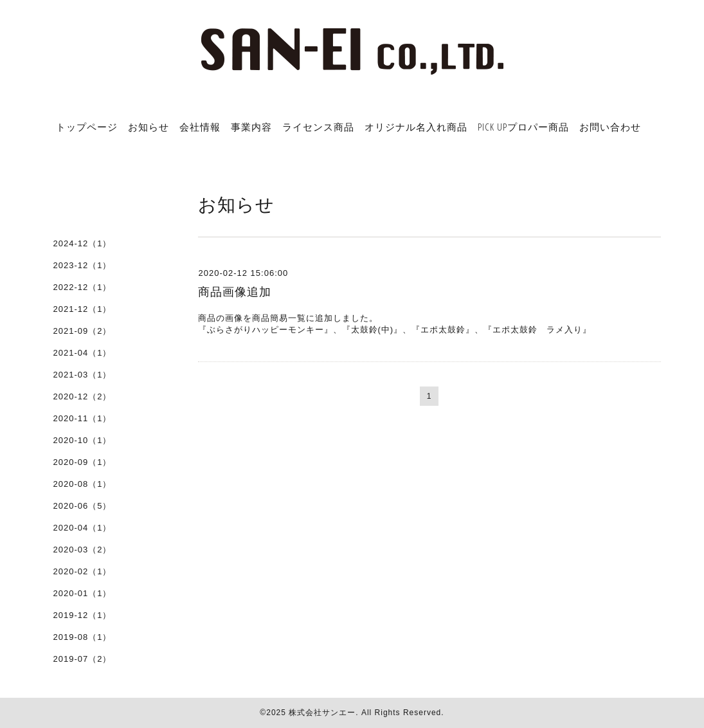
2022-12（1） (83, 287)
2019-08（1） (83, 637)
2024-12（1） (83, 243)
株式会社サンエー (322, 713)
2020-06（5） (83, 506)
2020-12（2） (83, 396)
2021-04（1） (83, 353)
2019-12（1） (83, 615)
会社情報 (200, 127)
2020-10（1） (83, 440)
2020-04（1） (83, 528)
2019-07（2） (83, 659)
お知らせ (149, 127)
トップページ (87, 127)
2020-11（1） (83, 418)
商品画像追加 (235, 292)
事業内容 (251, 127)
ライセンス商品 (318, 127)
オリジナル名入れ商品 (416, 127)
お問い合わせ (610, 127)
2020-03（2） (83, 550)
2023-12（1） (83, 265)
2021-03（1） (83, 375)
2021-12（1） (83, 309)
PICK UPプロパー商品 (523, 127)
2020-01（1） (83, 593)
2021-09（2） (83, 331)
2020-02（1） (83, 571)
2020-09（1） (83, 462)
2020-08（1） (83, 484)
